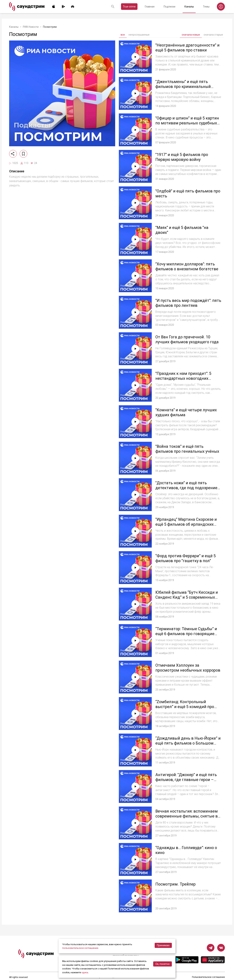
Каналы (189, 7)
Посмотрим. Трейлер (176, 884)
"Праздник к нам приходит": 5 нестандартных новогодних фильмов (183, 378)
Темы (206, 7)
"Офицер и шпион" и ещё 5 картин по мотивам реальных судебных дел (187, 123)
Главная (150, 7)
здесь (85, 972)
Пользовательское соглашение (208, 977)
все (123, 35)
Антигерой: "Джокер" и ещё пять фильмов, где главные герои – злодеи (186, 780)
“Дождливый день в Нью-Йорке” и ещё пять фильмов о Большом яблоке (188, 743)
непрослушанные (139, 35)
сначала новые (191, 35)
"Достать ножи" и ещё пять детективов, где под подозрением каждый (188, 488)
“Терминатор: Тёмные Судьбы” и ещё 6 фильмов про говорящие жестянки (186, 634)
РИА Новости (31, 27)
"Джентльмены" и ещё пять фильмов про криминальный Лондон (183, 87)
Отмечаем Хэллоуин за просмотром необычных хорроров (179, 670)
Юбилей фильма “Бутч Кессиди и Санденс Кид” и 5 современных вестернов (187, 597)
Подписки (169, 7)
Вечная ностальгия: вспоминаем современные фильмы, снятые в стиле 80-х (187, 816)
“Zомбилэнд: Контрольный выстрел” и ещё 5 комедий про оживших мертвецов (185, 707)
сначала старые (213, 35)
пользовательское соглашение (80, 948)
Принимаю (163, 945)
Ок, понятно (163, 964)
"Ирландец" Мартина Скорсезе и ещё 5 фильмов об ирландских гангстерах (186, 524)
